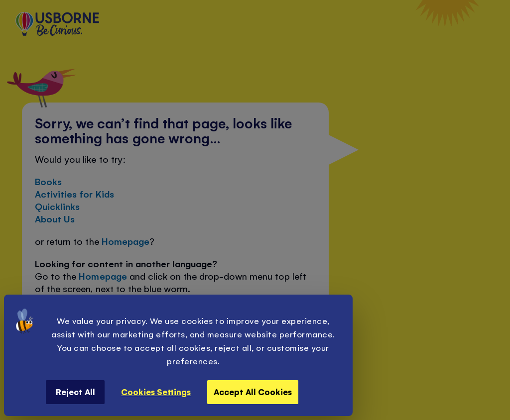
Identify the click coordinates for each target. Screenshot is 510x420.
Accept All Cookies (253, 392)
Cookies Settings (156, 392)
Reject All (75, 392)
